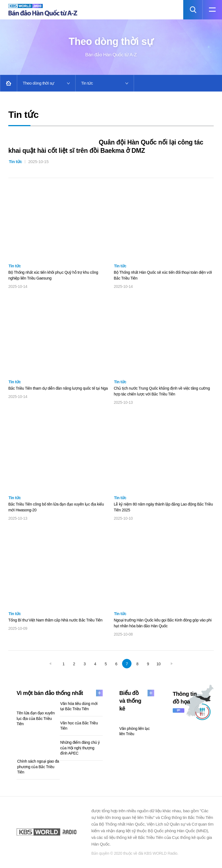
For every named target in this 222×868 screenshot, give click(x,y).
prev (50, 664)
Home (9, 83)
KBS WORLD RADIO (47, 832)
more (99, 693)
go (179, 710)
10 (158, 664)
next (172, 664)
